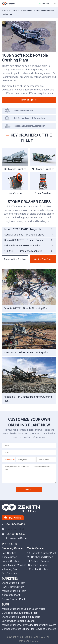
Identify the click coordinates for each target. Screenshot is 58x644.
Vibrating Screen (11, 569)
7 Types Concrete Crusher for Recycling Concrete (29, 629)
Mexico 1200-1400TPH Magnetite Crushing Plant (30, 229)
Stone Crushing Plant (14, 583)
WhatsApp (44, 3)
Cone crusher (9, 557)
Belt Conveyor (10, 573)
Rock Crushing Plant (13, 587)
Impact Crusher (10, 561)
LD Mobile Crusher (37, 565)
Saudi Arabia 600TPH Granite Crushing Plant (29, 235)
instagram (13, 538)
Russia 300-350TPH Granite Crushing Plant (28, 240)
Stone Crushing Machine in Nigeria (21, 617)
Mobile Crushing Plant (14, 591)
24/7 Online (13, 518)
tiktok (3, 538)
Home (4, 11)
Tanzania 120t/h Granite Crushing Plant (26, 353)
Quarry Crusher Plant (13, 599)
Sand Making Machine (14, 565)
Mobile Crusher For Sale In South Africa (24, 609)
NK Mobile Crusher (43, 169)
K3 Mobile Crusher (15, 169)
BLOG (5, 605)
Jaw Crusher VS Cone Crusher (19, 621)
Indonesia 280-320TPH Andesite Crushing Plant (30, 246)
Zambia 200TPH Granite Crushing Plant (26, 308)
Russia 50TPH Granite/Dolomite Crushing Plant (28, 399)
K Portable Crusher (37, 569)
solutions (13, 11)
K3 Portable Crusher (38, 561)
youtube (20, 538)
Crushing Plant (27, 11)
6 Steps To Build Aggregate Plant (20, 613)
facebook (7, 538)
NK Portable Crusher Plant (41, 553)
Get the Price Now (43, 259)
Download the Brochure (15, 259)
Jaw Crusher (15, 193)
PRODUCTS (9, 544)
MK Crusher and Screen (40, 557)
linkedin (26, 538)
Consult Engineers (29, 100)
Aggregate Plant (11, 595)
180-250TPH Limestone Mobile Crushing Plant (30, 251)
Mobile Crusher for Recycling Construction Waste (29, 625)
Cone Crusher (43, 193)
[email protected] (15, 529)
